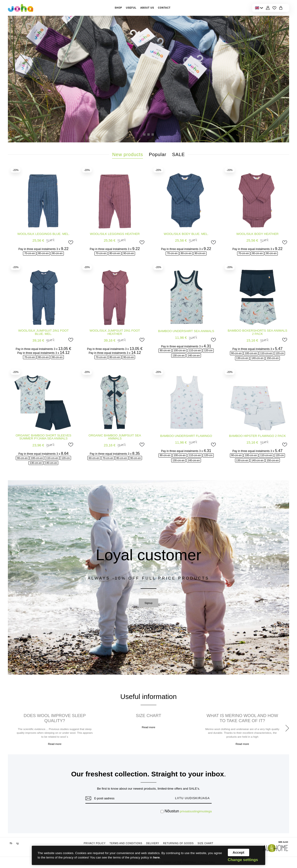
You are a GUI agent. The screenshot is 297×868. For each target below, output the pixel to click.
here (156, 857)
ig (18, 843)
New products (128, 154)
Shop (118, 8)
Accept (239, 852)
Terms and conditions (126, 843)
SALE (179, 154)
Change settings (243, 860)
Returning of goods (178, 843)
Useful (131, 8)
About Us (147, 8)
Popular (158, 154)
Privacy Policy (95, 843)
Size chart (205, 843)
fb (11, 843)
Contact (164, 8)
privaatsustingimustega (196, 811)
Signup (148, 603)
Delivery (153, 843)
